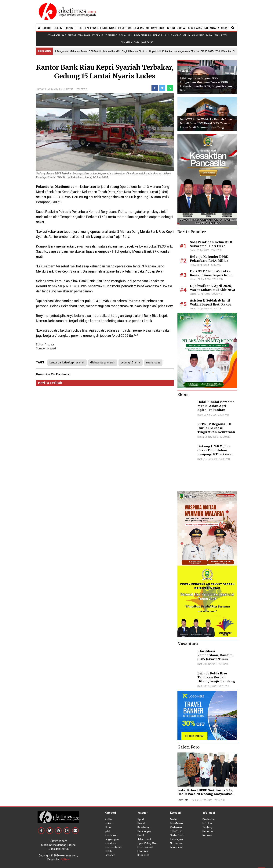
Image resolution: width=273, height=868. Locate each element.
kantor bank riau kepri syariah (67, 363)
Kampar (72, 35)
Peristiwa (82, 89)
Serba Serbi (177, 835)
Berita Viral (177, 847)
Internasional (145, 847)
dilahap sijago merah (103, 363)
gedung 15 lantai (131, 363)
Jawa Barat (147, 42)
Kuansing (176, 35)
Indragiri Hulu (143, 35)
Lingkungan (112, 839)
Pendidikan (111, 835)
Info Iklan (208, 823)
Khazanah (144, 855)
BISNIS (69, 28)
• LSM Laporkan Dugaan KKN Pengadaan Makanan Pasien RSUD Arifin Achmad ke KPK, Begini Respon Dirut (84, 51)
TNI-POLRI (176, 831)
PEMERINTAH (141, 28)
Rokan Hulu (126, 35)
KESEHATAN (195, 28)
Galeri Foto (183, 800)
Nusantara (176, 843)
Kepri (224, 35)
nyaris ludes (155, 363)
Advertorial (144, 839)
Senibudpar (144, 831)
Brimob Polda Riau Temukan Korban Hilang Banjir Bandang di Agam (216, 679)
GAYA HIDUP (158, 28)
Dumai (210, 35)
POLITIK (47, 28)
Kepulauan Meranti (194, 35)
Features (143, 851)
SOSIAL (182, 28)
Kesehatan (144, 827)
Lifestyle (110, 855)
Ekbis (108, 827)
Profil (141, 835)
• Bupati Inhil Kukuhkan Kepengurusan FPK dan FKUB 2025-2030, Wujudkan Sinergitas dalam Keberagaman (208, 51)
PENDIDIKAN (91, 28)
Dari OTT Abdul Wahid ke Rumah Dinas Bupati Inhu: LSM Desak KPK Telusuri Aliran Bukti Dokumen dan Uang (206, 123)
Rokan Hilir (111, 35)
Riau (217, 35)
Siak (64, 35)
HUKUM (58, 28)
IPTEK (78, 28)
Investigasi (176, 839)
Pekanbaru (54, 35)
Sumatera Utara (130, 42)
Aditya (65, 859)
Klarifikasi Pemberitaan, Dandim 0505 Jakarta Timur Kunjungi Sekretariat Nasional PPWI (215, 659)
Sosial (141, 823)
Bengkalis (97, 35)
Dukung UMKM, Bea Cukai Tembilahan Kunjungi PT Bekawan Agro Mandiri (215, 452)
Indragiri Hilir (161, 35)
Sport (141, 819)
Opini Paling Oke (147, 843)
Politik (108, 819)
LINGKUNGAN (108, 28)
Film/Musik (177, 823)
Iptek (108, 831)
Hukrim (109, 823)
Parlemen (176, 827)
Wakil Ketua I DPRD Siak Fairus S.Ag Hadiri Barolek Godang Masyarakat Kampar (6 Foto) (205, 794)
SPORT (171, 28)
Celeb (108, 851)
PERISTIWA (125, 28)
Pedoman (208, 831)
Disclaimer (209, 819)
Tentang (207, 827)
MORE (225, 28)
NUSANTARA (212, 28)
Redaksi (207, 835)
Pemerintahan (113, 847)
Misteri (174, 819)
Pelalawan (84, 35)
